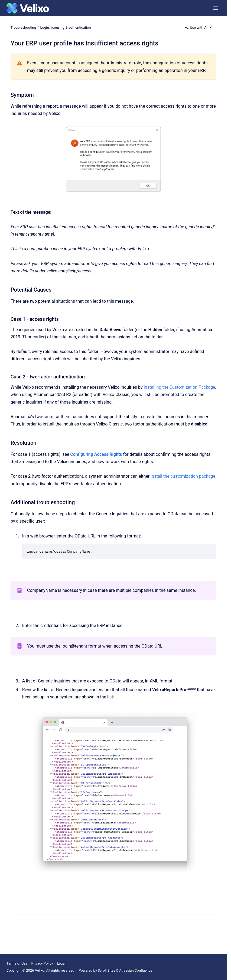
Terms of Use (17, 963)
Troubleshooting (23, 27)
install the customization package (183, 476)
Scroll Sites (107, 970)
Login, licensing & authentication (66, 27)
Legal (61, 963)
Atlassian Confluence (136, 970)
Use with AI (199, 27)
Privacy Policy (42, 963)
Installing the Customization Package (179, 387)
